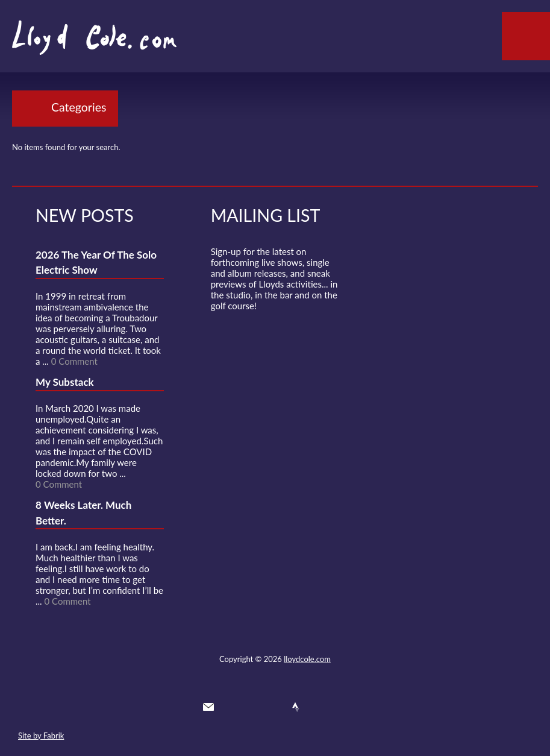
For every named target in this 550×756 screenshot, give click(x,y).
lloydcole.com (307, 659)
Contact (208, 707)
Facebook (252, 707)
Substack (340, 707)
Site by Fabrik (41, 736)
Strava (296, 707)
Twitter (230, 707)
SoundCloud (274, 707)
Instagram (318, 707)
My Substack (65, 382)
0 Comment (74, 361)
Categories (79, 107)
